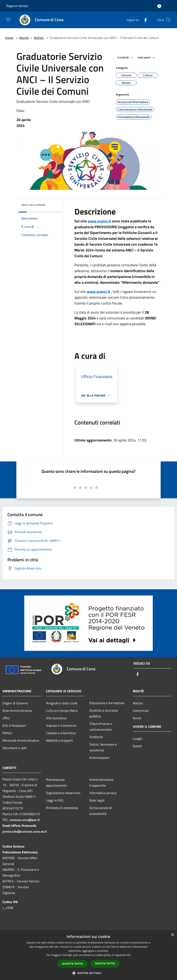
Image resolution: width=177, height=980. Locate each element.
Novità (24, 38)
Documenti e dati (15, 748)
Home (9, 38)
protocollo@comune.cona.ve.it (25, 831)
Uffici (6, 718)
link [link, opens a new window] (128, 955)
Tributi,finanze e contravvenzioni (101, 727)
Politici (7, 733)
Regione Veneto (17, 6)
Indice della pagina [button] (33, 205)
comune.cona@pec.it (25, 820)
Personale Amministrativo (21, 740)
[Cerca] (168, 20)
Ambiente (96, 737)
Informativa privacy (103, 793)
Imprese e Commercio (61, 725)
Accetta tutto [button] (73, 964)
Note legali (97, 800)
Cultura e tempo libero (62, 711)
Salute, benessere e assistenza (103, 747)
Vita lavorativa (56, 718)
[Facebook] (144, 20)
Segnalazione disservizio (63, 793)
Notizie (39, 38)
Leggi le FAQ (55, 800)
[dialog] (88, 955)
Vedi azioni (147, 58)
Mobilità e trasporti (59, 740)
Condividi (126, 58)
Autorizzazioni (99, 758)
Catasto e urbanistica (61, 733)
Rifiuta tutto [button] (105, 964)
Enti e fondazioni (14, 725)
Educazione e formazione (107, 703)
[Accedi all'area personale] (159, 6)
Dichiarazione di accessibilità (101, 811)
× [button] (172, 935)
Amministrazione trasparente (101, 782)
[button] (88, 973)
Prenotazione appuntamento (56, 782)
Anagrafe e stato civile (62, 703)
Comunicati (141, 711)
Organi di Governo (15, 703)
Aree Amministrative (17, 711)
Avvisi (137, 718)
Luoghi (138, 739)
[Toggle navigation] (8, 19)
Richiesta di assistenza (62, 808)
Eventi (137, 746)
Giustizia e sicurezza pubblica (104, 713)
